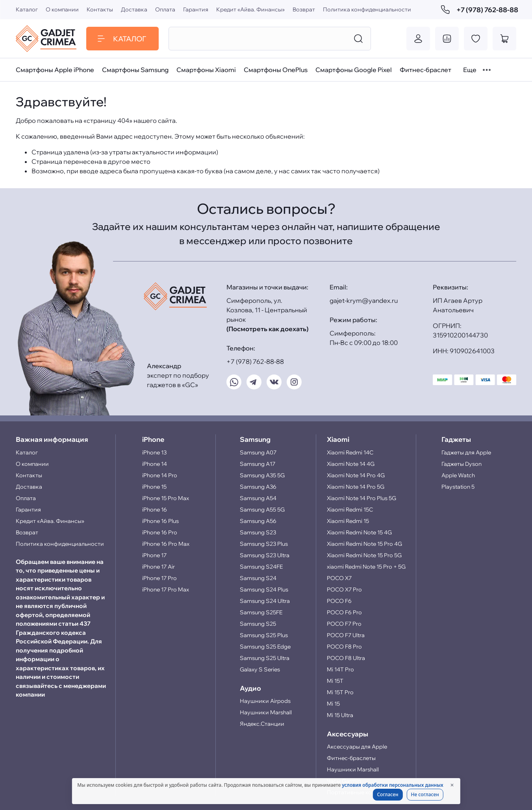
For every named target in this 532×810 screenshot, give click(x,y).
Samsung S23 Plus (264, 544)
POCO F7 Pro (344, 624)
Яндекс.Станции (262, 724)
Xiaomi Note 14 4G (351, 464)
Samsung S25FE (261, 612)
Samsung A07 (258, 452)
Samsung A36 (258, 487)
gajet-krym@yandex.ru (364, 300)
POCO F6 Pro (344, 612)
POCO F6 (339, 601)
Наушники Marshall (266, 712)
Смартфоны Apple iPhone (55, 70)
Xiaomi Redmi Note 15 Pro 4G (364, 544)
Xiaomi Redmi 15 (348, 521)
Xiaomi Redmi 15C (350, 510)
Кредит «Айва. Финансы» (250, 9)
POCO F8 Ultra (346, 658)
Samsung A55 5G (262, 510)
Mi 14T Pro (340, 669)
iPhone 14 (155, 464)
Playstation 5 (458, 487)
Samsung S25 (258, 624)
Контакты (100, 9)
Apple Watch (458, 475)
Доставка (134, 9)
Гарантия (196, 9)
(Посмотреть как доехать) (267, 329)
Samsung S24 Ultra (265, 601)
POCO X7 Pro (344, 589)
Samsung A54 (258, 498)
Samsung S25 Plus (264, 635)
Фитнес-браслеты (351, 758)
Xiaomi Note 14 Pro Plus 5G (361, 498)
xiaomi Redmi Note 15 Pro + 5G (366, 567)
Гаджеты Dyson (462, 464)
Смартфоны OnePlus (276, 70)
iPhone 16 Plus (160, 521)
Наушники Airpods (265, 701)
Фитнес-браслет (425, 70)
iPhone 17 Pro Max (166, 589)
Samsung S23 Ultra (265, 555)
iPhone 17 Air (158, 567)
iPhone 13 (154, 452)
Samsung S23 (258, 532)
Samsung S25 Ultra (265, 658)
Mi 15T (335, 681)
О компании (62, 9)
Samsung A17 (258, 464)
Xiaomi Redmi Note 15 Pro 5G (364, 555)
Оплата (165, 9)
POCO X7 (339, 578)
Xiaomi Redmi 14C (350, 452)
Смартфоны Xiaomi (206, 70)
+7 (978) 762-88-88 (478, 10)
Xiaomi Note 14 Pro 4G (356, 475)
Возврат (304, 9)
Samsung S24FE (261, 567)
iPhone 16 (155, 510)
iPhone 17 (154, 555)
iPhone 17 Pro (159, 578)
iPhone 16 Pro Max (166, 544)
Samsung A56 (258, 521)
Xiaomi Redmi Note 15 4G (359, 532)
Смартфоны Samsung (135, 70)
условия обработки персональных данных (392, 785)
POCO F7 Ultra (346, 635)
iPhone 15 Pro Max (166, 498)
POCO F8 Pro (344, 647)
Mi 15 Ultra (340, 715)
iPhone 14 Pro (160, 475)
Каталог (27, 9)
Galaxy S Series (260, 669)
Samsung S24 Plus (264, 589)
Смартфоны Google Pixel (354, 70)
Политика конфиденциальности (367, 9)
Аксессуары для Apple (357, 747)
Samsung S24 (258, 578)
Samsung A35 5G (262, 475)
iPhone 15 (154, 487)
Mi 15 (333, 704)
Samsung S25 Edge (265, 647)
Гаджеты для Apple (466, 452)
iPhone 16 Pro (160, 532)
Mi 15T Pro (340, 692)
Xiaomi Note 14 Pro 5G (356, 487)
